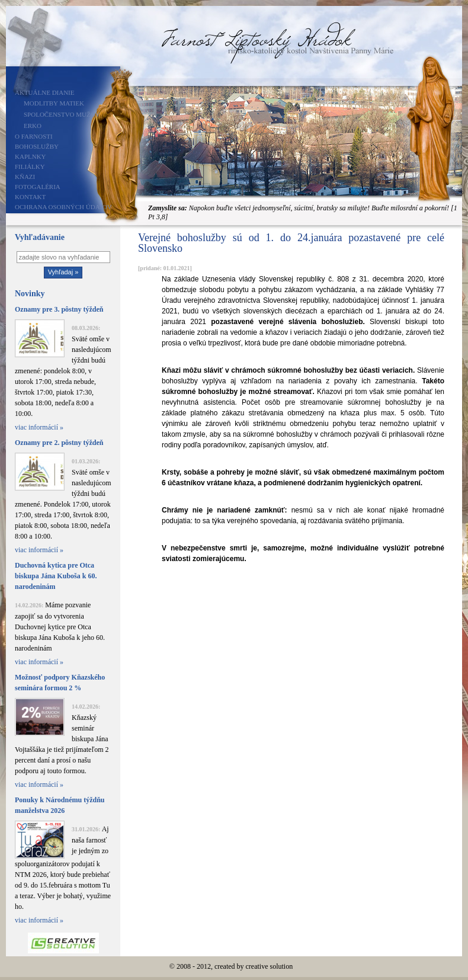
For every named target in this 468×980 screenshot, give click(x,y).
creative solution (270, 966)
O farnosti (34, 136)
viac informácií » (39, 427)
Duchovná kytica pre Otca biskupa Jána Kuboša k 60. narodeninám (56, 576)
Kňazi (25, 177)
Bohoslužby (37, 146)
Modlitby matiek (54, 103)
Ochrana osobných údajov (63, 207)
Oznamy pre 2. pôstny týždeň (59, 443)
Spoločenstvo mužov (62, 114)
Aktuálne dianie (45, 92)
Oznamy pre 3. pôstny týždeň (59, 309)
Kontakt (30, 197)
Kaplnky (31, 156)
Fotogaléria (38, 187)
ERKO (33, 126)
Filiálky (30, 166)
